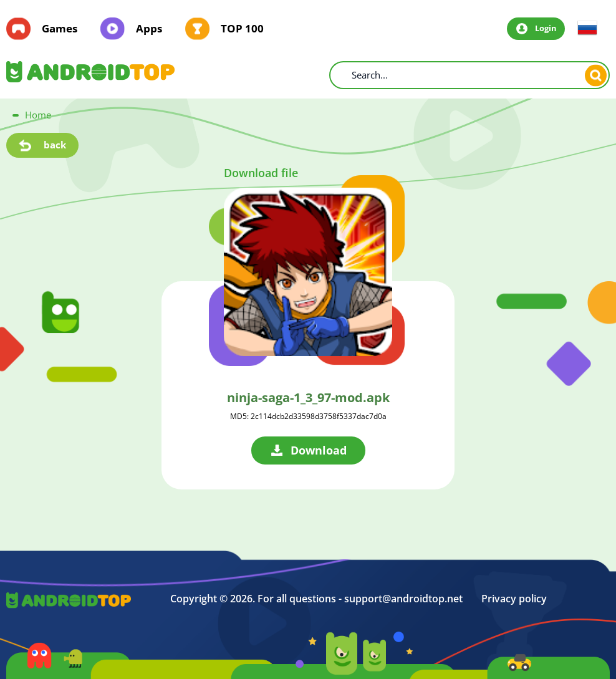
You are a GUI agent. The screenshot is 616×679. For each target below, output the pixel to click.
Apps (149, 29)
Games (60, 29)
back (55, 145)
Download (319, 450)
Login (546, 28)
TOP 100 (242, 29)
